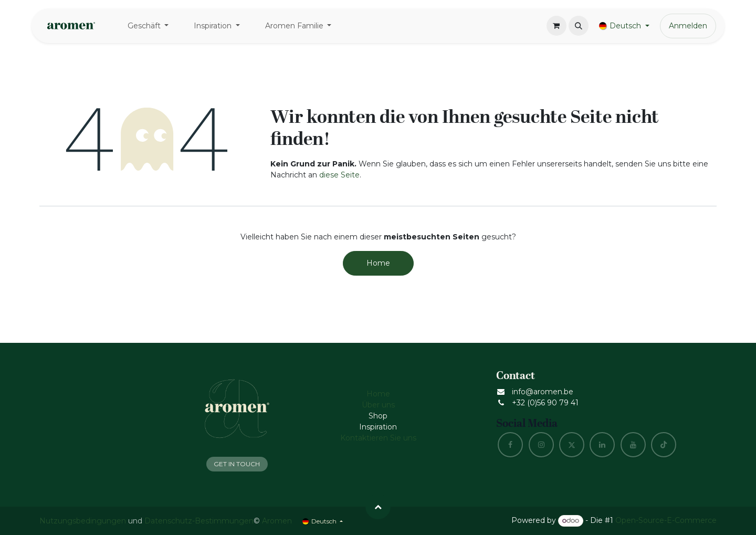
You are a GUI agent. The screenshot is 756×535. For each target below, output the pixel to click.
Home (378, 263)
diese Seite (339, 175)
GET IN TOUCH (237, 464)
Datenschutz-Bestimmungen (199, 521)
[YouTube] (633, 445)
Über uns (378, 405)
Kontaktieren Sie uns (378, 438)
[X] (572, 445)
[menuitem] (148, 26)
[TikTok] (664, 445)
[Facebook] (510, 445)
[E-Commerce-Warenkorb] (556, 26)
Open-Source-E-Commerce (666, 520)
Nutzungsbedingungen (83, 521)
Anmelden (688, 26)
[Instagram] (541, 445)
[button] (579, 26)
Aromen (277, 521)
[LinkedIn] (602, 445)
